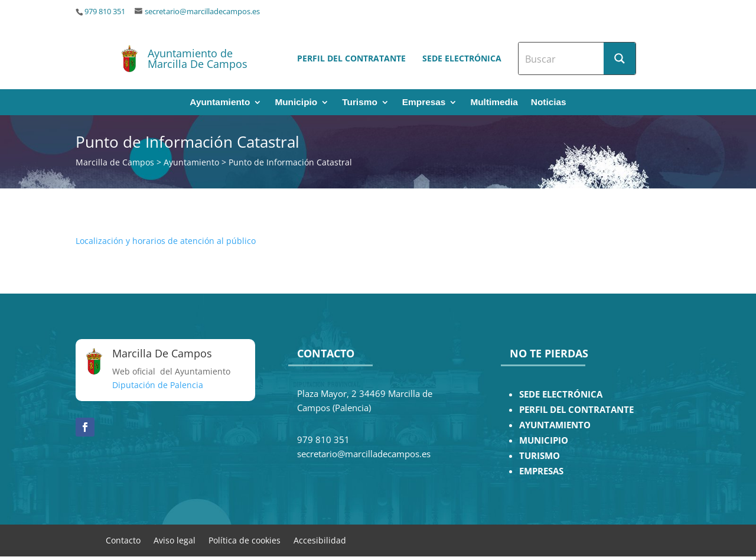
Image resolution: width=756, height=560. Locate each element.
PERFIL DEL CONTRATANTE (576, 410)
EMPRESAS (541, 471)
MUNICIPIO (544, 440)
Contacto (123, 540)
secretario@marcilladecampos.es (202, 12)
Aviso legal (175, 540)
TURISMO (540, 456)
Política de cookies (245, 540)
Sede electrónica (462, 58)
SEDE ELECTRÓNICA (561, 394)
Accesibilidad (320, 540)
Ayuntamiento (220, 102)
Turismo (360, 102)
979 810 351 (105, 12)
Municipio (296, 102)
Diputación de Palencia (158, 385)
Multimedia (494, 102)
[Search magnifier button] (620, 58)
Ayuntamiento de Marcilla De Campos (198, 58)
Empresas (424, 102)
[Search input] (562, 58)
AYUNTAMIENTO (555, 425)
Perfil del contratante (351, 58)
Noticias (549, 102)
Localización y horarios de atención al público (166, 241)
